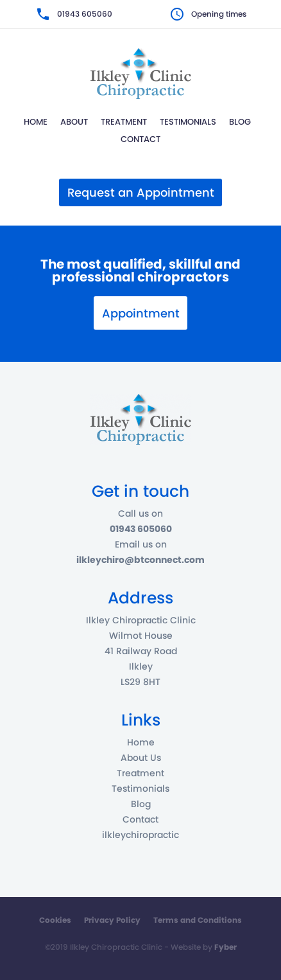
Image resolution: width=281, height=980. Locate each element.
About (74, 122)
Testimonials (188, 122)
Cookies (55, 920)
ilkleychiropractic (140, 835)
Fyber (226, 947)
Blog (240, 122)
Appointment (141, 313)
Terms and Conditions (198, 920)
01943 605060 (85, 14)
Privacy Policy (112, 920)
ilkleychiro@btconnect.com (140, 560)
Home (36, 122)
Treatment (124, 122)
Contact (140, 139)
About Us (141, 758)
